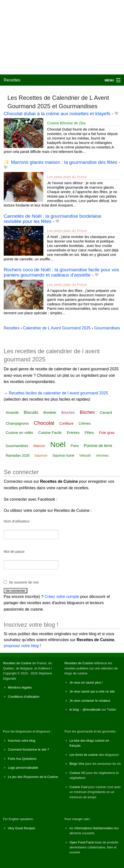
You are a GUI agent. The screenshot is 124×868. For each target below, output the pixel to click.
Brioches (68, 413)
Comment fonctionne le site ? (29, 749)
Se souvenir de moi (24, 582)
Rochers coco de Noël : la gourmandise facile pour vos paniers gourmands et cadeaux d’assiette (61, 272)
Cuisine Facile (50, 433)
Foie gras (107, 433)
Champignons (17, 423)
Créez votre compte (62, 597)
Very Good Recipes (22, 828)
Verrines (102, 455)
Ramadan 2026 (18, 455)
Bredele (50, 412)
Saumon (41, 455)
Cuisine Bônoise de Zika (66, 123)
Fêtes (89, 433)
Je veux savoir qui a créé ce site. (93, 691)
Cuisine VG (77, 773)
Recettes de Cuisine (17, 663)
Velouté (85, 455)
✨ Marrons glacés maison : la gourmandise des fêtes (61, 162)
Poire (75, 446)
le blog (74, 710)
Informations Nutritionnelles (94, 828)
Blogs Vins (77, 764)
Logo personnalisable (23, 768)
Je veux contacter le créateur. (90, 701)
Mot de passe (14, 552)
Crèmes (85, 423)
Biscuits (31, 412)
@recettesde (92, 710)
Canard (106, 412)
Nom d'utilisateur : (18, 521)
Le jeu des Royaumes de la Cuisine (33, 777)
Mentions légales (20, 687)
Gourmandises (17, 446)
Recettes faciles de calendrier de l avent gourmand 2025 (58, 393)
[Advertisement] (62, 37)
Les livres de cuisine (84, 755)
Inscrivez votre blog (22, 741)
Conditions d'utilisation (24, 697)
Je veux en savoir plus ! (86, 682)
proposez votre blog (21, 646)
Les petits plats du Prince (67, 177)
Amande (12, 413)
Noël (58, 444)
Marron (39, 446)
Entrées (73, 433)
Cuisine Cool (78, 787)
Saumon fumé (63, 455)
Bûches (87, 412)
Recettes (12, 80)
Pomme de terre (98, 446)
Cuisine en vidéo (19, 433)
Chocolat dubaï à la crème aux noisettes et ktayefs (57, 114)
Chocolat (44, 423)
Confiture (66, 423)
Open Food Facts (82, 842)
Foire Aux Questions (22, 759)
